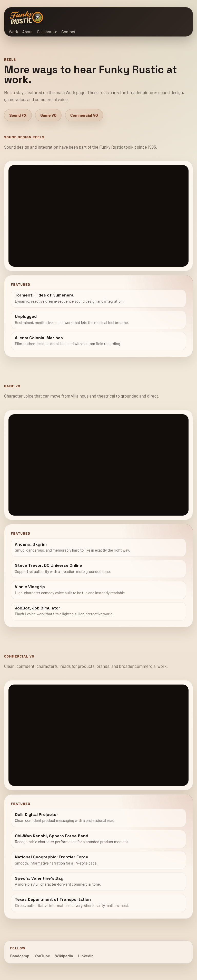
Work (14, 32)
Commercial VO (84, 115)
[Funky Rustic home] (26, 17)
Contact (68, 32)
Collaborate (47, 32)
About (27, 32)
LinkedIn (86, 956)
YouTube (42, 956)
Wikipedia (64, 956)
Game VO (48, 115)
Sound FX (18, 115)
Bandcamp (20, 956)
